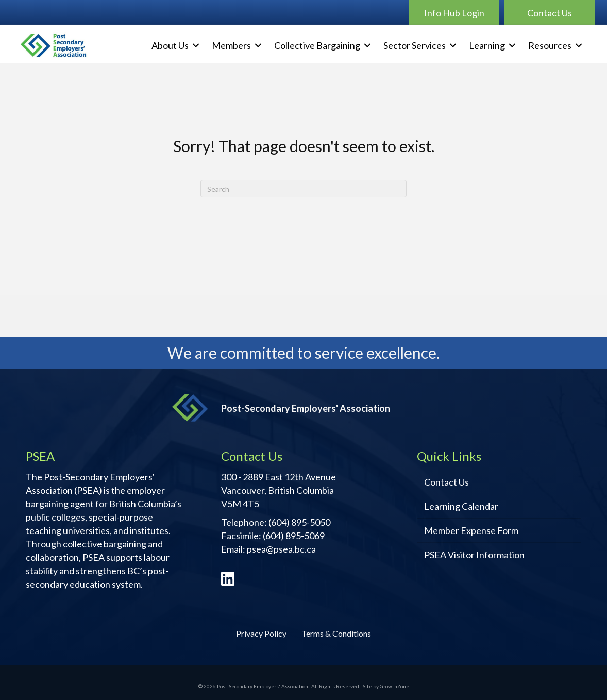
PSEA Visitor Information (474, 555)
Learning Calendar (461, 506)
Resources (550, 45)
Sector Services (415, 45)
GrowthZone (394, 686)
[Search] (303, 189)
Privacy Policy (261, 633)
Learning (487, 45)
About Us (170, 45)
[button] (454, 12)
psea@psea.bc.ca (281, 549)
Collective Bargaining (317, 45)
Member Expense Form (471, 530)
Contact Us (446, 482)
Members (231, 45)
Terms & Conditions (336, 633)
